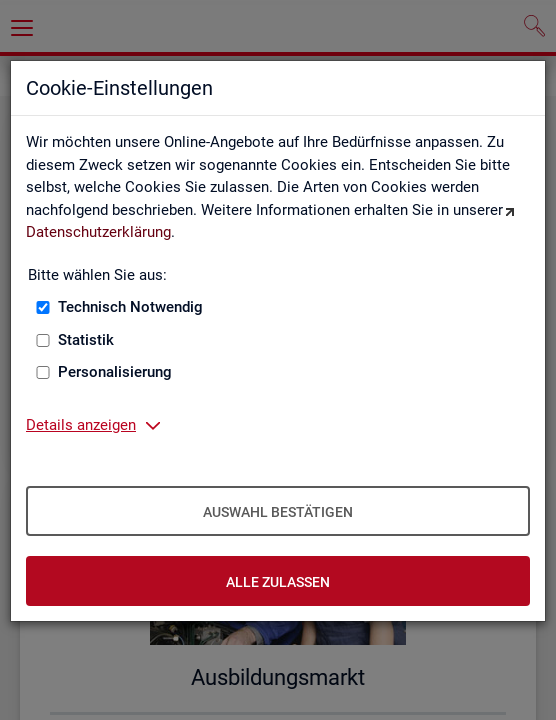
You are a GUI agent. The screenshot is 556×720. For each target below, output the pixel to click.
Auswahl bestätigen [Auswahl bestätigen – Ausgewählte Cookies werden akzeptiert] (278, 512)
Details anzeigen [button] (81, 425)
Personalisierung (115, 372)
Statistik (86, 340)
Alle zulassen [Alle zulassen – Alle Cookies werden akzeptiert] (278, 582)
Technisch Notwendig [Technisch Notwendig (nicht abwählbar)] (130, 307)
